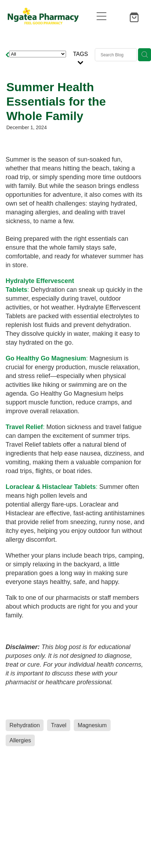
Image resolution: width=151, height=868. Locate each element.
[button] (118, 16)
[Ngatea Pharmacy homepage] (50, 16)
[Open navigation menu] (101, 16)
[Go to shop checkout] (135, 16)
